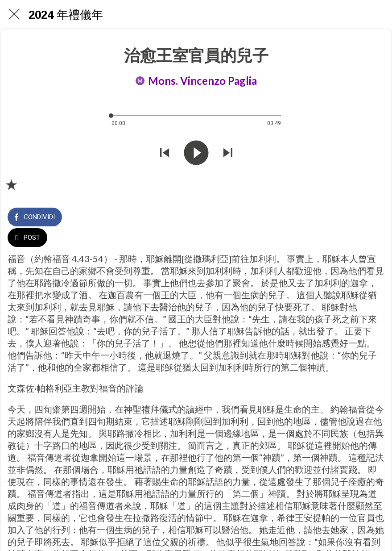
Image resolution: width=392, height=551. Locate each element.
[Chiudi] (14, 14)
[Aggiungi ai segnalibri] (11, 184)
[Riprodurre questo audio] (196, 154)
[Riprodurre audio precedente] (165, 154)
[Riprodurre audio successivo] (228, 154)
